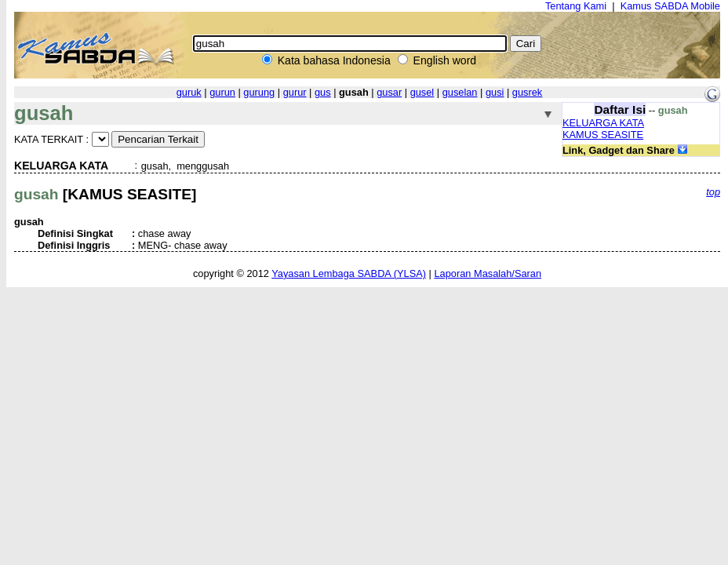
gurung (259, 92)
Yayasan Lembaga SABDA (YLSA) (349, 273)
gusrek (527, 92)
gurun (222, 92)
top (713, 192)
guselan (460, 92)
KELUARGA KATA (603, 123)
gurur (295, 92)
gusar (389, 92)
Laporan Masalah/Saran (488, 273)
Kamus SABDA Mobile (670, 6)
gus (323, 92)
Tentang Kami (576, 6)
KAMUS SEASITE (603, 135)
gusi (495, 92)
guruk (189, 92)
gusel (422, 92)
